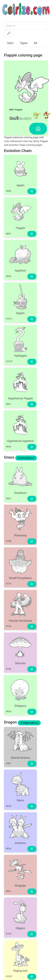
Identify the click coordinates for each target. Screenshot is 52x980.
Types (24, 43)
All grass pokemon (26, 458)
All (35, 43)
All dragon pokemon (29, 723)
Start (10, 43)
